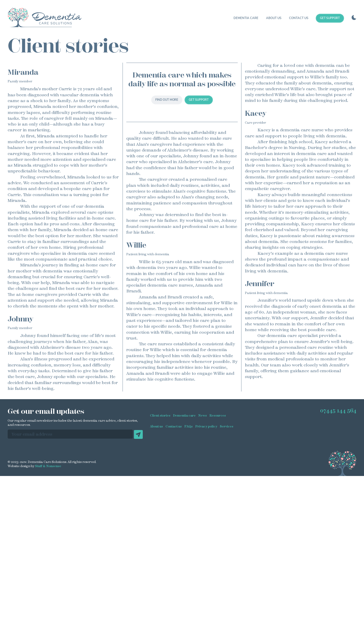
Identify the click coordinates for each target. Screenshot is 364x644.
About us (274, 18)
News (203, 607)
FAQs (188, 618)
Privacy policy (207, 618)
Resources (218, 607)
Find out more (167, 149)
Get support (330, 18)
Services (227, 618)
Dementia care (246, 18)
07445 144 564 (338, 588)
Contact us (299, 18)
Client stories (160, 607)
